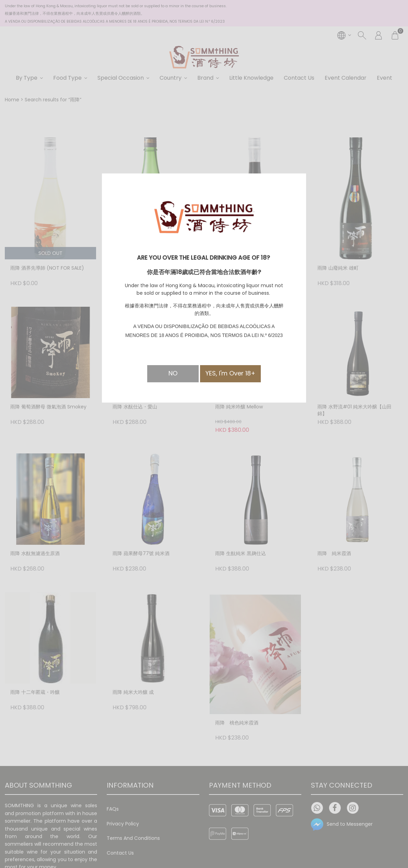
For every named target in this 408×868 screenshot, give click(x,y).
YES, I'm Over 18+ (230, 373)
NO (173, 373)
